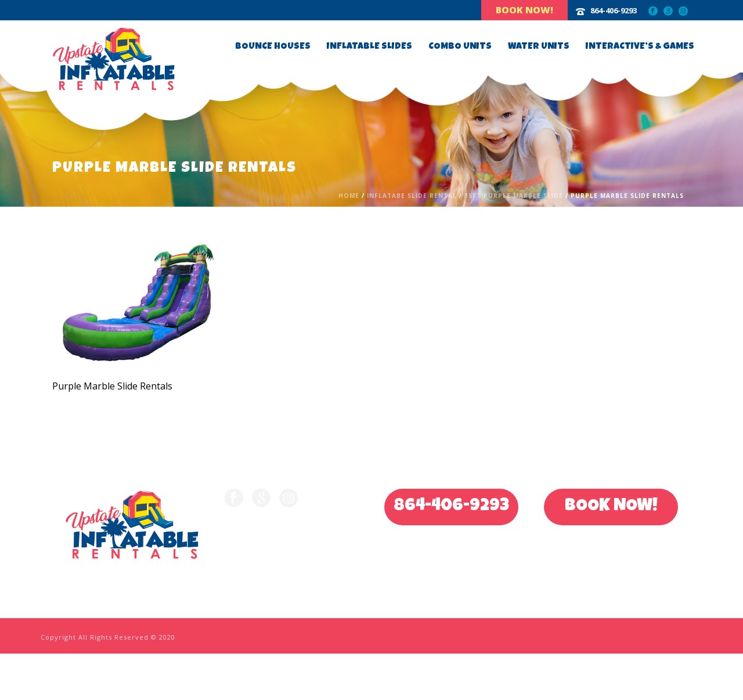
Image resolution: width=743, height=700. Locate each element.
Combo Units (460, 47)
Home (349, 196)
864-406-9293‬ (614, 10)
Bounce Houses (273, 47)
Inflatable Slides (369, 47)
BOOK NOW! (611, 507)
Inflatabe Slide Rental (412, 196)
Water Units (539, 47)
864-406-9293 (451, 507)
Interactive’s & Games (640, 47)
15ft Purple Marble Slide (514, 196)
